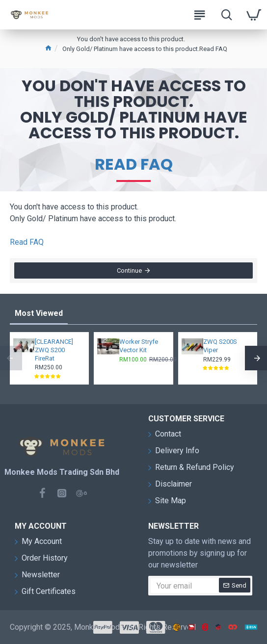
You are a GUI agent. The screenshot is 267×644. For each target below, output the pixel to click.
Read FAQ (134, 164)
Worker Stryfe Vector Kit (139, 346)
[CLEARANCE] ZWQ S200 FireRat (54, 350)
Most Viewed (39, 313)
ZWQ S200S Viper (220, 346)
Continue (129, 271)
